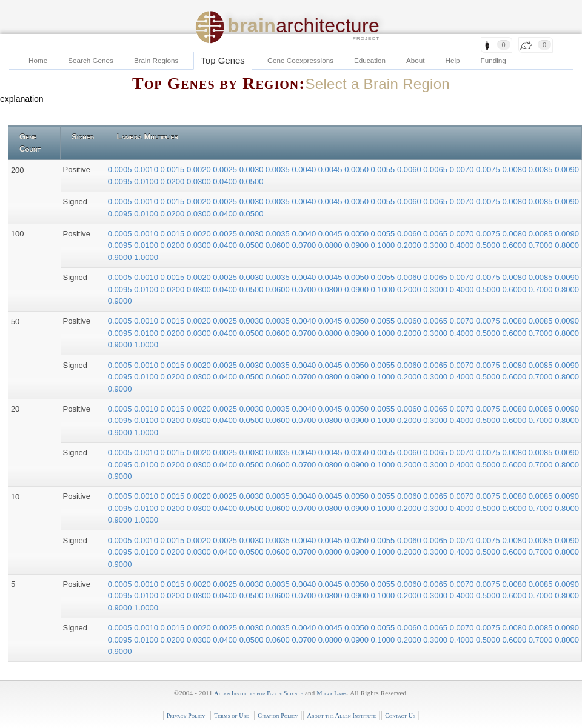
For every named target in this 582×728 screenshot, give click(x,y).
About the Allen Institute (341, 716)
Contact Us (400, 716)
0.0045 (331, 169)
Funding (493, 60)
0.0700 (305, 245)
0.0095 (121, 182)
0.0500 (252, 182)
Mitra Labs (331, 693)
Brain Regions (156, 60)
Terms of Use (231, 716)
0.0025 (226, 169)
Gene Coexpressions (300, 60)
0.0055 (384, 169)
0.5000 (489, 245)
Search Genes (91, 60)
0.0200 (174, 182)
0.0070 (463, 169)
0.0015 (174, 169)
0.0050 (357, 169)
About (416, 60)
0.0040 (305, 169)
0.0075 (489, 169)
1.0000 (146, 257)
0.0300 (200, 182)
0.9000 (121, 257)
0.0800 (331, 245)
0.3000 (436, 245)
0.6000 (515, 245)
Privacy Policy (186, 716)
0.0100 (147, 182)
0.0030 (253, 169)
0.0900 (357, 245)
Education (370, 60)
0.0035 (279, 169)
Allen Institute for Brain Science (259, 693)
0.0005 (121, 169)
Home (38, 60)
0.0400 (226, 182)
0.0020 (200, 169)
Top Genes (223, 60)
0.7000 (542, 245)
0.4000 (463, 245)
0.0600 (279, 245)
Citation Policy (278, 716)
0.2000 (410, 245)
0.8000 (567, 245)
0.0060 (410, 169)
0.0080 (515, 169)
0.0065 (436, 169)
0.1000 (384, 245)
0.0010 (147, 169)
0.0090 (567, 169)
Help (453, 60)
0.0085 (542, 169)
